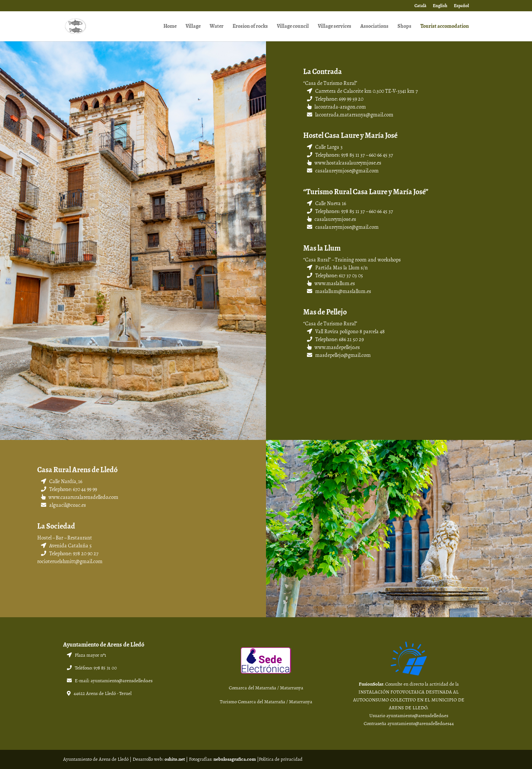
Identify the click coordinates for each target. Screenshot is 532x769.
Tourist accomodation (445, 27)
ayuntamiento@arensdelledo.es (122, 681)
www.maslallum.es (331, 283)
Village (193, 27)
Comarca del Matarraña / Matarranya (266, 688)
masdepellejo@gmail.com (339, 355)
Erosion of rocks (250, 27)
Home (170, 27)
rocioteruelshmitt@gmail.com (70, 561)
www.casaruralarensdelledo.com (83, 497)
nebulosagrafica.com (235, 759)
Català (420, 6)
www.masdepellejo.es (333, 347)
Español (461, 6)
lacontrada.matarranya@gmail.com (350, 115)
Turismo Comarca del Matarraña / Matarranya (266, 702)
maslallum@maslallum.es (339, 291)
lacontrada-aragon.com (336, 107)
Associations (374, 27)
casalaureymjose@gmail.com (343, 171)
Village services (335, 27)
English (440, 6)
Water (217, 27)
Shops (404, 27)
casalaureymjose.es (332, 219)
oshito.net (175, 759)
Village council (293, 27)
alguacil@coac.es (63, 505)
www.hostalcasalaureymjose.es (344, 163)
